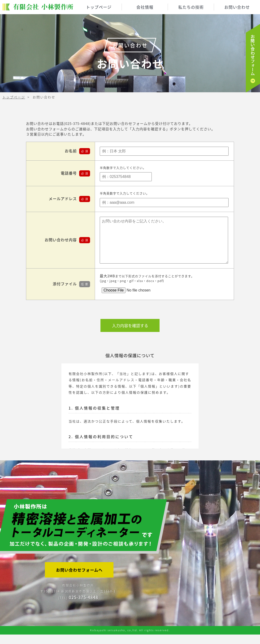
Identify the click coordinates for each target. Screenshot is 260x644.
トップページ (99, 7)
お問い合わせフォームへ (79, 579)
